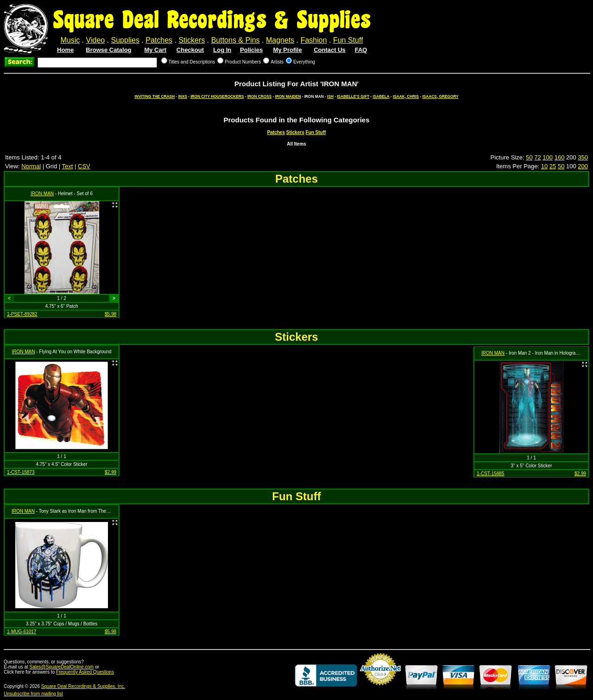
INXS (182, 96)
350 (583, 157)
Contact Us (330, 50)
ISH (330, 96)
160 (560, 157)
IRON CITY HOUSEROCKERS (217, 96)
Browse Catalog (108, 50)
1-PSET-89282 (22, 314)
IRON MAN (42, 194)
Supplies (125, 40)
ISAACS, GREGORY (441, 96)
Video (96, 40)
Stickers (192, 40)
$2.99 (110, 472)
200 (583, 166)
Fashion (314, 40)
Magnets (280, 40)
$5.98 (110, 314)
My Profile (288, 50)
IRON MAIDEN (288, 96)
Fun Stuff (348, 40)
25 (553, 166)
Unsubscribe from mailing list (33, 694)
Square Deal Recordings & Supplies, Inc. (83, 686)
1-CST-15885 (490, 474)
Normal (31, 166)
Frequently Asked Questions (85, 672)
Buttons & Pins (236, 40)
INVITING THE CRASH (155, 96)
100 (548, 157)
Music (70, 40)
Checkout (190, 50)
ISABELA (381, 96)
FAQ (361, 50)
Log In (222, 50)
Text (68, 166)
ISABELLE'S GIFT (353, 96)
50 (529, 157)
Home (65, 50)
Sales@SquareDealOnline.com (62, 667)
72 (537, 157)
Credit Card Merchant (380, 689)
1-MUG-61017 (22, 632)
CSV (84, 166)
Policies (251, 50)
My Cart (155, 50)
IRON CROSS (260, 96)
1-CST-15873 (21, 472)
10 (544, 166)
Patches (159, 40)
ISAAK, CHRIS (406, 96)
